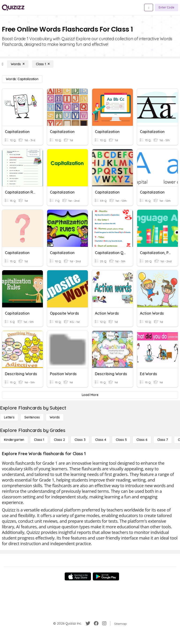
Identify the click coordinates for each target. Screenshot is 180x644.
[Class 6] (142, 440)
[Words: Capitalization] (22, 79)
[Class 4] (101, 440)
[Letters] (9, 417)
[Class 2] (59, 440)
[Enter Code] (167, 7)
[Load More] (90, 395)
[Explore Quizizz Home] (13, 7)
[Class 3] (80, 440)
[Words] (18, 64)
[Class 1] (43, 64)
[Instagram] (104, 623)
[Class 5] (121, 440)
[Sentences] (32, 417)
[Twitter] (88, 623)
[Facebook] (96, 623)
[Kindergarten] (14, 440)
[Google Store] (106, 576)
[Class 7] (163, 440)
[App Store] (78, 576)
